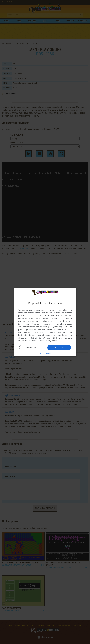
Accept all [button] (59, 347)
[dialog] (45, 322)
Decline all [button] (31, 348)
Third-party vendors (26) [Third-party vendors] (43, 324)
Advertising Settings (35, 338)
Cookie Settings (37, 341)
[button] (45, 353)
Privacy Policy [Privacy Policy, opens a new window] (51, 341)
